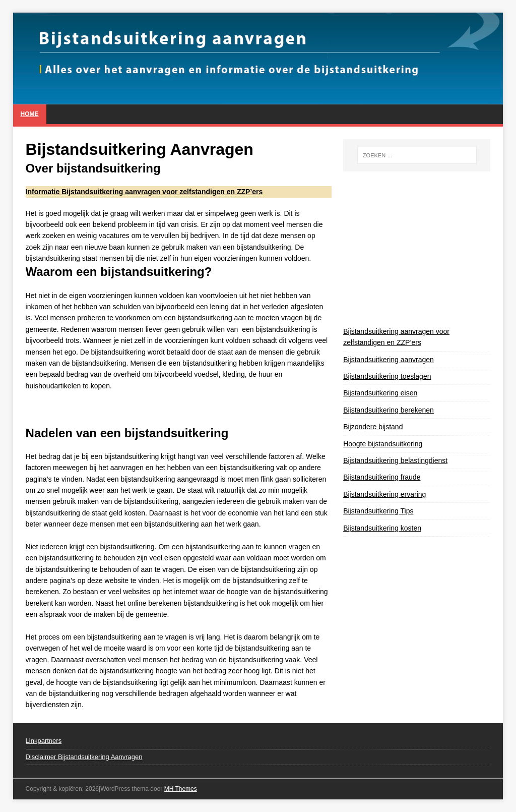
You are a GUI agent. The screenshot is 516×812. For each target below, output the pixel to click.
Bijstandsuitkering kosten (382, 528)
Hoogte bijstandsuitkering (383, 444)
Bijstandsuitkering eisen (380, 393)
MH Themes (181, 789)
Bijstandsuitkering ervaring (384, 494)
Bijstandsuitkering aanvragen (389, 360)
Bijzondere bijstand (373, 427)
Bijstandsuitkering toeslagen (387, 376)
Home (30, 114)
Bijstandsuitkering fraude (382, 477)
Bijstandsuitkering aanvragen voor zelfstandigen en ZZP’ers (396, 337)
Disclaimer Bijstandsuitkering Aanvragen (84, 757)
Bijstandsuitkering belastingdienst (395, 460)
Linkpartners (44, 741)
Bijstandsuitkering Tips (378, 511)
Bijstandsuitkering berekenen (389, 410)
